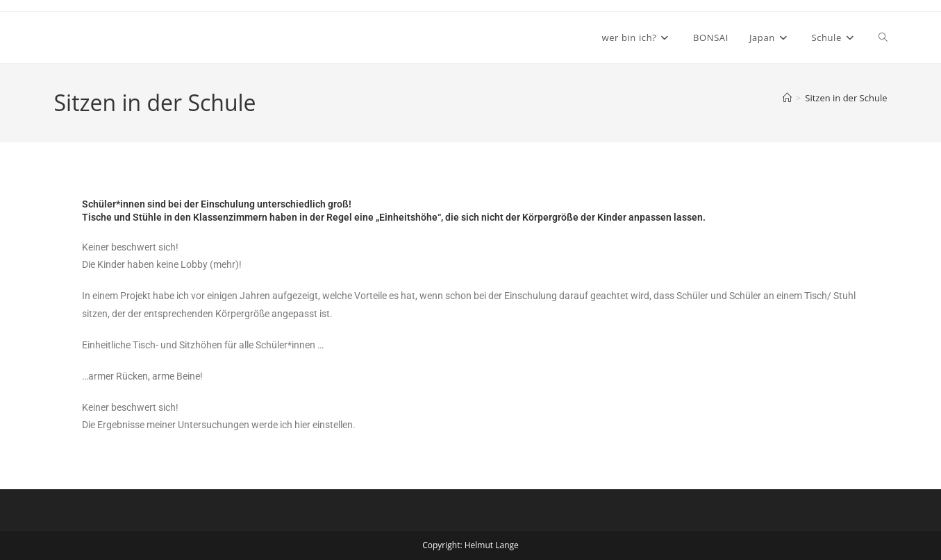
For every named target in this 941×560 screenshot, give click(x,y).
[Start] (787, 98)
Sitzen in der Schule (846, 98)
